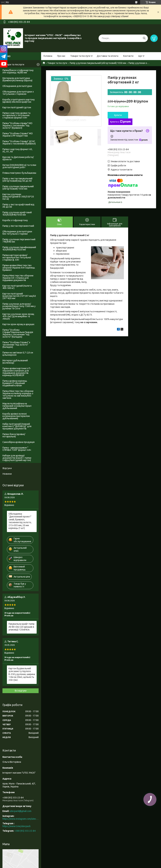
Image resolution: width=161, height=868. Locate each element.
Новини (7, 474)
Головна (48, 56)
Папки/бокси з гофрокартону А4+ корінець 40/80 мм (18, 71)
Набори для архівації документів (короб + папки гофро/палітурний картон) (17, 458)
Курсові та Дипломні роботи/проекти (18, 158)
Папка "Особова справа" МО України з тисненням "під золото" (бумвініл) (17, 126)
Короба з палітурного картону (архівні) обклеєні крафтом (19, 101)
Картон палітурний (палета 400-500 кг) (17, 287)
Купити (118, 115)
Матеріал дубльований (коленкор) (15, 362)
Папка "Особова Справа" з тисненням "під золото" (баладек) (16, 345)
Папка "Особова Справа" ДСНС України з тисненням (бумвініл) (19, 142)
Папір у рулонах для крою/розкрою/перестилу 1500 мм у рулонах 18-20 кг (19, 306)
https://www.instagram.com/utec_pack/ (21, 819)
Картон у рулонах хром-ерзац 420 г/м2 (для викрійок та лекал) (18, 316)
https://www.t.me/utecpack (17, 826)
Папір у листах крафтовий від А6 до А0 (18, 206)
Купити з (120, 122)
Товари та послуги (80, 56)
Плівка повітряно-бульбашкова (19, 173)
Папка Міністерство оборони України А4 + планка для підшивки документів (18, 278)
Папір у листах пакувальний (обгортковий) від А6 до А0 (17, 180)
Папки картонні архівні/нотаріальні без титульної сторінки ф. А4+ (17, 257)
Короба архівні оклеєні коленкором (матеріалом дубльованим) (16, 416)
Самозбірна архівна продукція (18, 442)
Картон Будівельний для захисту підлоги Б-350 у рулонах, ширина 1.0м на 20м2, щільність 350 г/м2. (22, 674)
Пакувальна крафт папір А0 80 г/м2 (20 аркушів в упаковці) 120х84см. (22, 627)
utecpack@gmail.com (21, 811)
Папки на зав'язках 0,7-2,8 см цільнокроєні (18, 354)
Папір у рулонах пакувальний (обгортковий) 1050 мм (98, 63)
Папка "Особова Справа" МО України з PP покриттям (18, 135)
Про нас (61, 56)
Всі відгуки (21, 691)
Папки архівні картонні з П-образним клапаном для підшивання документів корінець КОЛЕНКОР (17, 372)
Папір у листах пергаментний (18, 226)
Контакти (128, 56)
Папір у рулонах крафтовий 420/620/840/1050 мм (17, 214)
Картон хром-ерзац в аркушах (18, 324)
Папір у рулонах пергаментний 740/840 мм (19, 241)
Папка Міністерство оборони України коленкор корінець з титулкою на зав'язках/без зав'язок (18, 395)
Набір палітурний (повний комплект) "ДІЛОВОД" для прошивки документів (17, 426)
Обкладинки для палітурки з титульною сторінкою (18, 93)
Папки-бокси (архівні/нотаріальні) (14, 435)
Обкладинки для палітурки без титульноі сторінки (17, 233)
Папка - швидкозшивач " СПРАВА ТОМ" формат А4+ (17, 449)
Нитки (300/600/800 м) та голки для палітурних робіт (19, 166)
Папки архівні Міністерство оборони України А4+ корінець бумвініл (19, 268)
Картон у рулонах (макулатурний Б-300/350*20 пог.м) (18, 197)
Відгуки (7, 468)
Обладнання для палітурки (17, 86)
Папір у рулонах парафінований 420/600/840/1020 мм (19, 248)
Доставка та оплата (108, 56)
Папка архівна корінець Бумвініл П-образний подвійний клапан (15, 383)
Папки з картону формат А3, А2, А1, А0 (17, 150)
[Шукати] (144, 38)
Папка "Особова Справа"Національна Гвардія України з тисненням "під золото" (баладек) (18, 333)
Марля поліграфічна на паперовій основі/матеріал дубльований (17, 406)
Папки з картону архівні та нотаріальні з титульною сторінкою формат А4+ (16, 115)
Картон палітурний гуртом (17, 107)
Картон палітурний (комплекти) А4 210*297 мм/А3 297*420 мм (19, 296)
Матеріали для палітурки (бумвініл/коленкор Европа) (17, 79)
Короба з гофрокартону (15, 220)
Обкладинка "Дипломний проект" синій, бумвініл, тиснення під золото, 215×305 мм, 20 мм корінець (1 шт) (20, 521)
